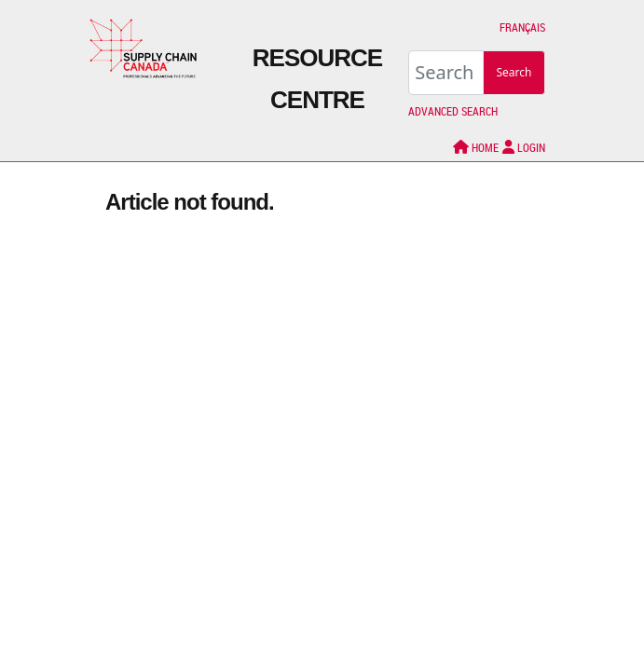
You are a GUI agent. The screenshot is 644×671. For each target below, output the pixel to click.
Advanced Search (453, 111)
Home (476, 147)
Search (514, 72)
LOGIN (524, 147)
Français (522, 27)
